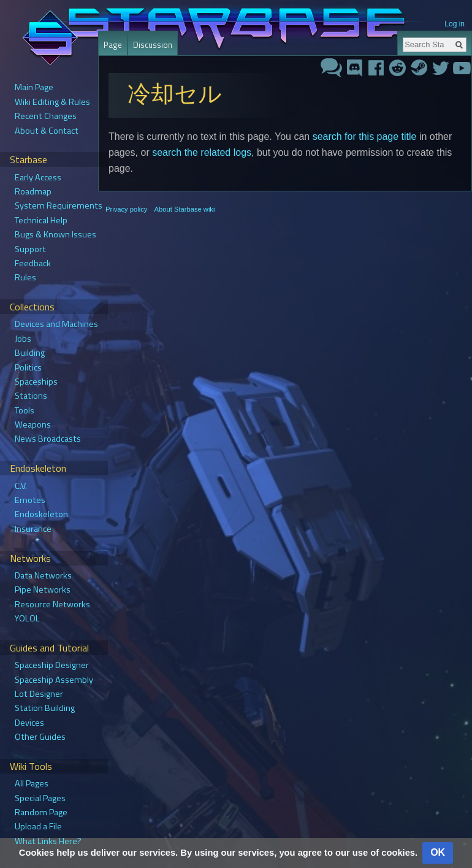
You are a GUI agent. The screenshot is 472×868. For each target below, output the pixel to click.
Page (113, 45)
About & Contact (47, 131)
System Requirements (59, 205)
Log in (455, 24)
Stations (31, 396)
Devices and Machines (56, 324)
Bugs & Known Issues (55, 234)
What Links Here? (48, 841)
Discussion (153, 45)
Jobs (23, 339)
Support (30, 249)
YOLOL (27, 618)
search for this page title (365, 136)
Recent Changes (46, 116)
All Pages (32, 783)
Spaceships (36, 382)
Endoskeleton (41, 514)
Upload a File (38, 826)
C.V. (21, 486)
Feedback (33, 263)
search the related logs (202, 152)
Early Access (38, 177)
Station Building (45, 708)
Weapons (33, 424)
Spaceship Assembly (54, 680)
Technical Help (41, 220)
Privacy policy (126, 209)
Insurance (33, 529)
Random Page (41, 812)
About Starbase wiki (185, 209)
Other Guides (40, 737)
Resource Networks (52, 604)
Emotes (30, 500)
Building (30, 353)
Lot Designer (39, 694)
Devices (29, 723)
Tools (25, 410)
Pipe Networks (43, 590)
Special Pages (40, 798)
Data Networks (43, 575)
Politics (28, 367)
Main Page (34, 87)
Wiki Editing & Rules (52, 102)
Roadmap (33, 191)
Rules (25, 277)
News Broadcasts (48, 439)
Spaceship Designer (52, 665)
